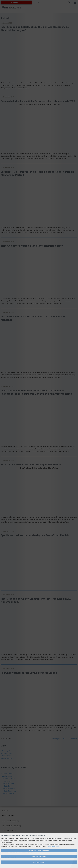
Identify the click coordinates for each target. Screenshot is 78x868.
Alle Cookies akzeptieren (39, 856)
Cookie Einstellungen (39, 862)
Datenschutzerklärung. (54, 846)
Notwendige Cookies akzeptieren (39, 850)
